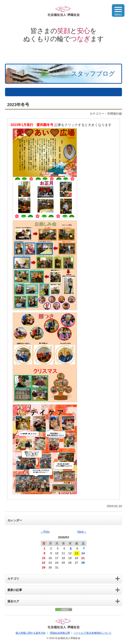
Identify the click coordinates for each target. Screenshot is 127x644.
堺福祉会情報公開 (60, 633)
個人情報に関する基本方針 (31, 633)
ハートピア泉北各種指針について (93, 633)
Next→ (82, 532)
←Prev (45, 532)
